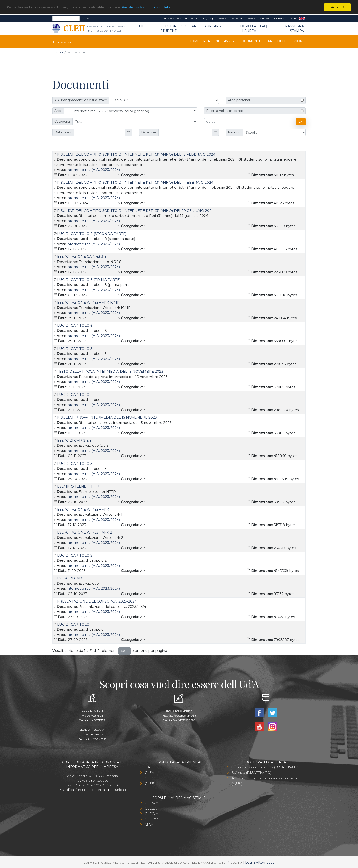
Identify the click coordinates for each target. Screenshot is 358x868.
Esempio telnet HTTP (78, 486)
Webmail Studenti (259, 18)
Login (292, 18)
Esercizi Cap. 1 (71, 578)
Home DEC (192, 18)
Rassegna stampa (295, 28)
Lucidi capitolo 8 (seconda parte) (92, 234)
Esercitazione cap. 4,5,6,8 (82, 256)
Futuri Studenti (169, 28)
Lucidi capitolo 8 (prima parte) (89, 280)
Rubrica (279, 18)
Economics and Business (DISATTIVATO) (266, 767)
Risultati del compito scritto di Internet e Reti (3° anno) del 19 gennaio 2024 (135, 211)
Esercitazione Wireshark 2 (85, 532)
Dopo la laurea (248, 28)
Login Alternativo (260, 862)
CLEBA (151, 808)
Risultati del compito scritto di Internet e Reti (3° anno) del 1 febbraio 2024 (135, 182)
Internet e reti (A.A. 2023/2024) (93, 170)
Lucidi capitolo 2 (75, 555)
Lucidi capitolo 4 (75, 394)
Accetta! (338, 7)
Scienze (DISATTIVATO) (251, 773)
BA (147, 767)
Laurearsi (212, 26)
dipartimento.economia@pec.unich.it (97, 790)
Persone (212, 41)
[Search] (66, 19)
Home (194, 41)
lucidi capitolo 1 (74, 624)
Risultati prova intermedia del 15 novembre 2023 (107, 417)
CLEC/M (152, 814)
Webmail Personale (230, 18)
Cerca (87, 18)
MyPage (209, 18)
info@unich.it (183, 711)
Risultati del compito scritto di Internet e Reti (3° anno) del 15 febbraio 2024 (136, 154)
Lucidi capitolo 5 (75, 349)
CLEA (149, 773)
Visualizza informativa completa (150, 7)
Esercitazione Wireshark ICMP (88, 302)
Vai (301, 122)
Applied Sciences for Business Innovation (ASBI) (266, 781)
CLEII (139, 26)
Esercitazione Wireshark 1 (84, 509)
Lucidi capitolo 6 (75, 325)
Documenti (249, 41)
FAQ (263, 26)
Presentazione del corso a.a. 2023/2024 (97, 601)
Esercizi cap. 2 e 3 (74, 440)
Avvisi (229, 41)
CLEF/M (151, 819)
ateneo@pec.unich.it (183, 715)
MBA (149, 825)
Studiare (190, 26)
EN (302, 19)
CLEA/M (152, 803)
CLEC (149, 778)
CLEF (149, 784)
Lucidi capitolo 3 (75, 463)
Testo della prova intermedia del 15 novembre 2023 (110, 371)
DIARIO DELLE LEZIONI (284, 41)
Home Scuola (172, 18)
